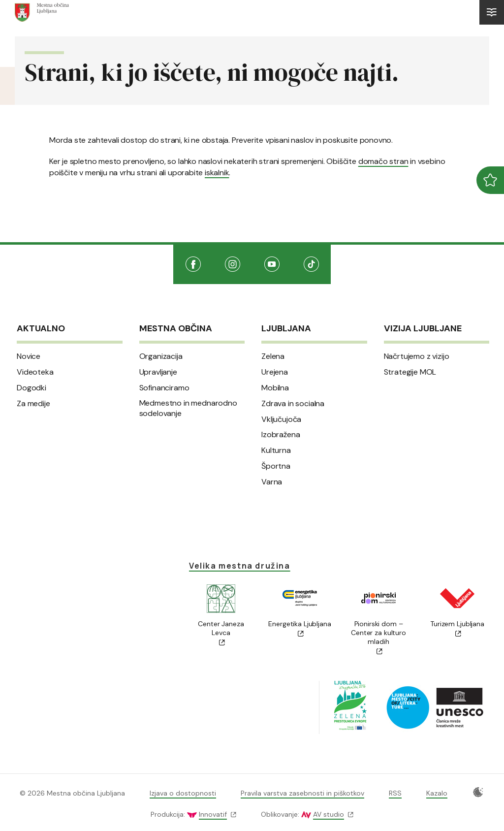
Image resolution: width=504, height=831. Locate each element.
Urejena (275, 372)
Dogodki (31, 388)
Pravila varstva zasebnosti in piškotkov (302, 793)
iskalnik (217, 173)
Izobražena (281, 435)
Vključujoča (281, 419)
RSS (395, 793)
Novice (29, 356)
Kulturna (276, 450)
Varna (272, 482)
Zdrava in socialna (293, 404)
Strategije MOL (410, 372)
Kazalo (437, 793)
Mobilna (275, 388)
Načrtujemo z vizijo (417, 356)
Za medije (33, 404)
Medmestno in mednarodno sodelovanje (188, 408)
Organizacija (161, 356)
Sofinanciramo (164, 388)
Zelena (273, 356)
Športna (276, 466)
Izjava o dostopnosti (183, 793)
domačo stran (383, 161)
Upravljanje (158, 372)
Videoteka (35, 372)
